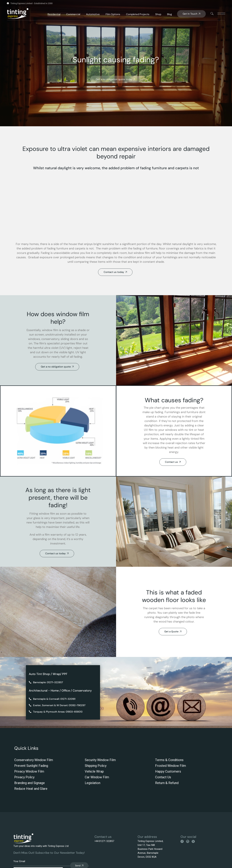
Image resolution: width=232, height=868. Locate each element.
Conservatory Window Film (34, 760)
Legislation (93, 783)
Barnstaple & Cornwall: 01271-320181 (54, 699)
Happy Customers (168, 771)
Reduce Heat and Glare (31, 789)
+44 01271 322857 (104, 841)
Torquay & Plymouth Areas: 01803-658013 (58, 712)
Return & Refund (167, 783)
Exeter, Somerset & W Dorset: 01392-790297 (59, 705)
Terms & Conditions (169, 760)
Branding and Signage (30, 783)
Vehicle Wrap (94, 771)
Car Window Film (97, 777)
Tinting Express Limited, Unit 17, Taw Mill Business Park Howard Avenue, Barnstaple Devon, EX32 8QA (150, 849)
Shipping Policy (96, 766)
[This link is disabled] (212, 14)
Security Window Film (100, 760)
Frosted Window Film (171, 766)
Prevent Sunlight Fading (31, 766)
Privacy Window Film (29, 771)
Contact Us (163, 777)
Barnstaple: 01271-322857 (48, 682)
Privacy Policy (24, 777)
